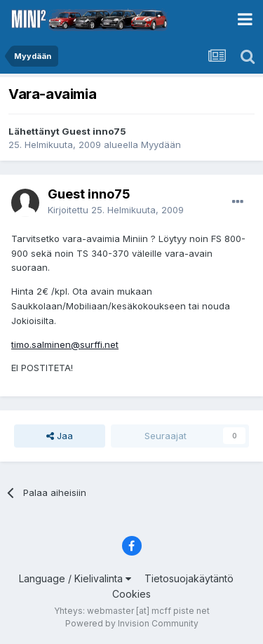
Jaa (60, 436)
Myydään (161, 145)
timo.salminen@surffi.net (65, 344)
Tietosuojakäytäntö (189, 578)
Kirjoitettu (116, 210)
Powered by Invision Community (132, 623)
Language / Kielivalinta (75, 578)
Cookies (131, 594)
